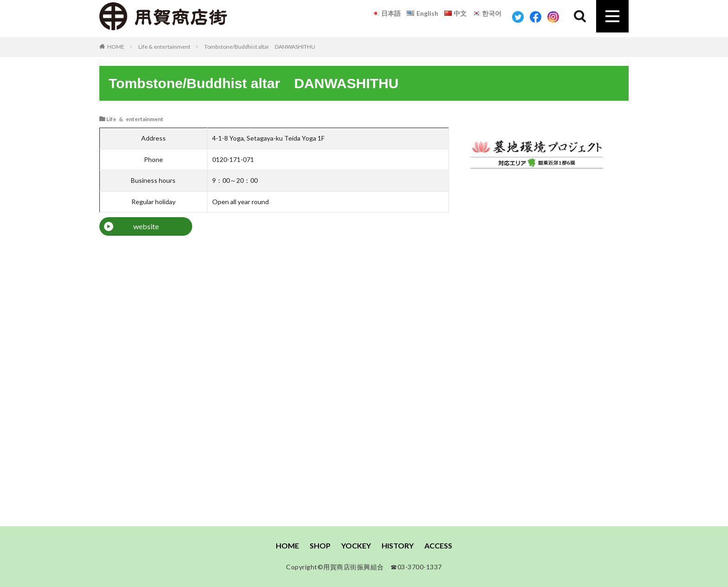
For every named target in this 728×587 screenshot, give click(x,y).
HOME (116, 46)
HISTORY (398, 545)
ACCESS (438, 545)
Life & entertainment (164, 47)
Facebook (536, 17)
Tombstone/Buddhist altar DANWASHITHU (260, 47)
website (146, 226)
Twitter (518, 17)
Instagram (553, 17)
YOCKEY (356, 545)
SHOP (320, 545)
